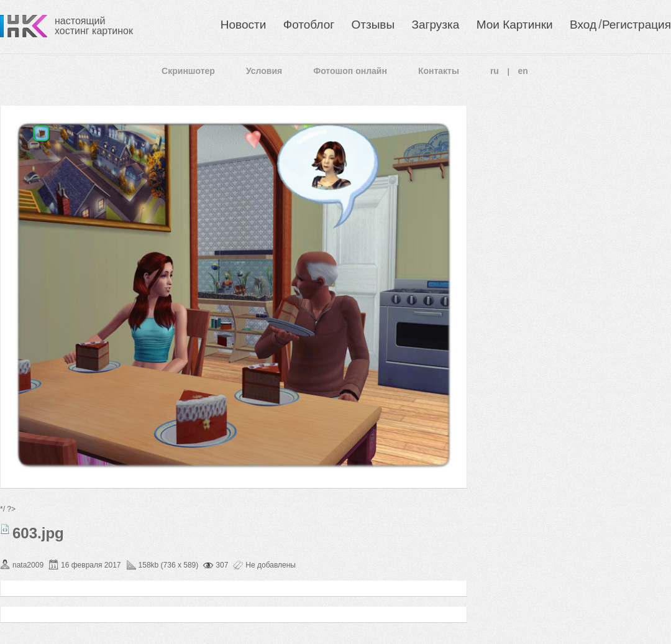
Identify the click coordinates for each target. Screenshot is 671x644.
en (523, 71)
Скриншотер (188, 71)
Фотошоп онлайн (350, 71)
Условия (264, 71)
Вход (583, 25)
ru (495, 71)
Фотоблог (309, 25)
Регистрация (637, 25)
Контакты (439, 71)
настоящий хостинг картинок (94, 26)
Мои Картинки (515, 25)
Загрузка (435, 25)
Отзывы (373, 25)
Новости (244, 25)
